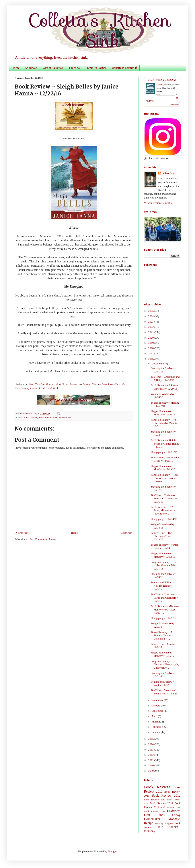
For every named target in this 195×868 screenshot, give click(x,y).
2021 (151, 332)
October (156, 706)
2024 (151, 316)
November (158, 700)
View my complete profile (158, 203)
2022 (151, 327)
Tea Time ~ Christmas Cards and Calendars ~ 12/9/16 (165, 598)
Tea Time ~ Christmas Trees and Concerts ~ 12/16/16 (164, 498)
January (156, 732)
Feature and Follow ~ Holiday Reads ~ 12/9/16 (163, 586)
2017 (151, 354)
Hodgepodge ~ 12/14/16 (164, 519)
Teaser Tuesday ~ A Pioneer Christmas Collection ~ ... (162, 635)
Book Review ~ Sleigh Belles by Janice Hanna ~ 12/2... (165, 444)
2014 (151, 744)
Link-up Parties (97, 68)
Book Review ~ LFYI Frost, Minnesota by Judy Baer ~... (163, 510)
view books (175, 104)
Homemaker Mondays (162, 819)
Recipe (149, 823)
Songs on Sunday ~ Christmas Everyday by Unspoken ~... (165, 664)
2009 (151, 771)
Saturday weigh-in (164, 823)
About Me (31, 68)
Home (16, 68)
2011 (151, 760)
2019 (151, 343)
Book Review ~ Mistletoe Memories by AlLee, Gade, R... (165, 610)
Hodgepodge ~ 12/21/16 (164, 452)
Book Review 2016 (48, 418)
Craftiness (174, 811)
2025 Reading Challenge (162, 79)
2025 (151, 311)
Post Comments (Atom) (43, 539)
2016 (151, 359)
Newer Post (22, 533)
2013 (151, 750)
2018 (151, 348)
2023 (151, 322)
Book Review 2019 (155, 811)
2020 (151, 338)
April (155, 716)
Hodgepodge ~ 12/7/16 (163, 618)
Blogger (112, 851)
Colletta (160, 85)
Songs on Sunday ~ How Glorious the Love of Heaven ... (164, 478)
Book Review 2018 (170, 807)
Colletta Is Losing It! (124, 68)
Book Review (31, 418)
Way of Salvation (53, 68)
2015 (151, 739)
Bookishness (65, 418)
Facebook (75, 68)
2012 (151, 755)
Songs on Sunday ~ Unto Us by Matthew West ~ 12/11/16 (165, 565)
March (155, 722)
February (157, 727)
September (158, 711)
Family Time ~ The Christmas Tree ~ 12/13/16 (162, 536)
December (157, 364)
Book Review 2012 (166, 796)
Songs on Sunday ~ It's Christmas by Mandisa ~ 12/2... (166, 423)
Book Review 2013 (155, 800)
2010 (151, 765)
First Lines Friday (162, 815)
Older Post (126, 533)
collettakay (32, 414)
